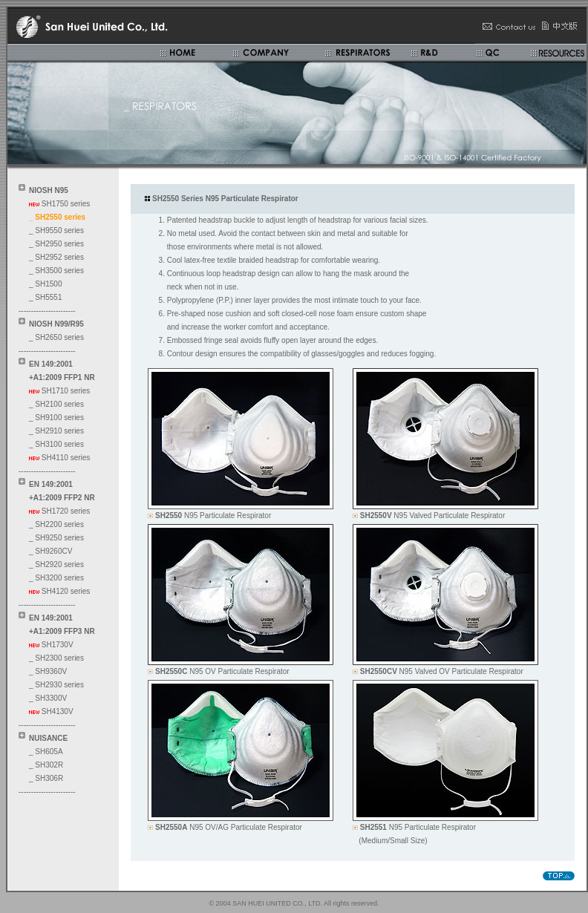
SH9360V (51, 671)
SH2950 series (59, 244)
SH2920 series (59, 565)
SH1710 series (66, 391)
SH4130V (58, 711)
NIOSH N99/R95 (56, 324)
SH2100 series (59, 404)
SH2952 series (59, 257)
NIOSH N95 (49, 190)
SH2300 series (59, 658)
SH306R (49, 778)
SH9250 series (59, 538)
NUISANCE (48, 738)
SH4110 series (66, 458)
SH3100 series (59, 444)
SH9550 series (59, 230)
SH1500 (48, 284)
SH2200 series (59, 524)
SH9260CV (53, 551)
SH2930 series (59, 685)
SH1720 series (66, 511)
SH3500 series (59, 271)
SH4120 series (66, 591)
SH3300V (51, 698)
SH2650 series (59, 337)
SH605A (49, 752)
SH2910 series (59, 431)
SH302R (49, 765)
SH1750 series (66, 204)
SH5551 (48, 297)
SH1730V (58, 645)
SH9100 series (59, 418)
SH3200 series (59, 578)
